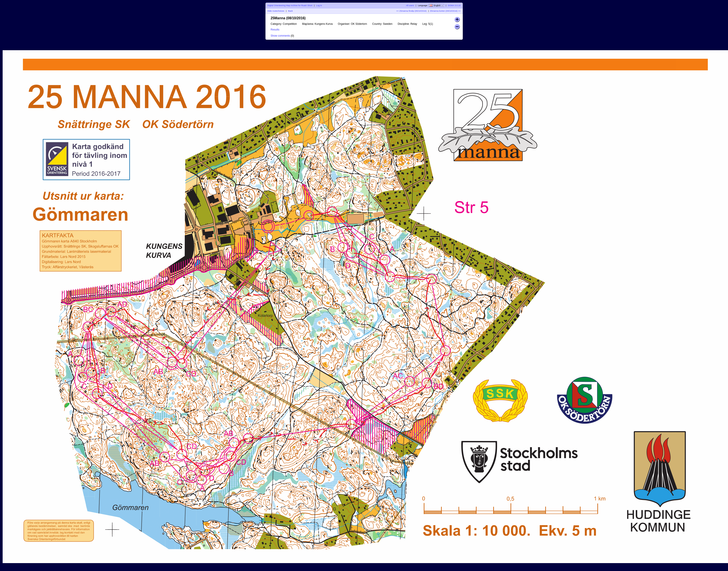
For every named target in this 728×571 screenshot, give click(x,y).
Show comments (280, 36)
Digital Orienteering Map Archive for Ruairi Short (290, 5)
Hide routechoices (276, 11)
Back (290, 11)
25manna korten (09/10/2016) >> (445, 11)
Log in (319, 5)
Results (275, 30)
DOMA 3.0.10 (454, 5)
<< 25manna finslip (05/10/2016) (411, 11)
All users (410, 5)
